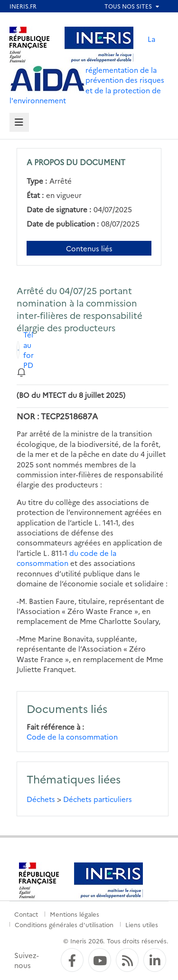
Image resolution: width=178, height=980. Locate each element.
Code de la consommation (72, 737)
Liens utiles (142, 924)
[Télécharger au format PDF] (25, 350)
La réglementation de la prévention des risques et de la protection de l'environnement (87, 69)
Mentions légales (75, 914)
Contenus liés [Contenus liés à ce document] (89, 248)
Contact (26, 914)
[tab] (19, 123)
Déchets (41, 799)
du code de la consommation (66, 558)
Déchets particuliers (98, 799)
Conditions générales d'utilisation (64, 924)
